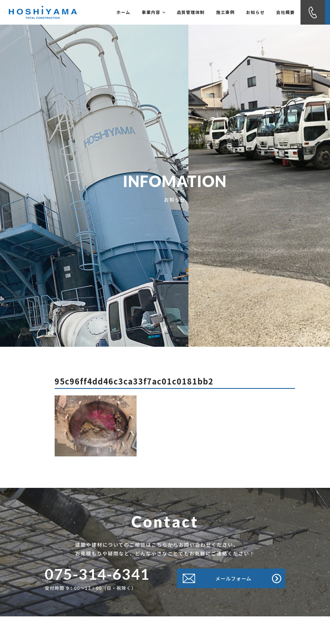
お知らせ (248, 12)
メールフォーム (232, 578)
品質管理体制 (173, 12)
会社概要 (283, 12)
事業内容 (131, 12)
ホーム (96, 12)
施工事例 (213, 12)
